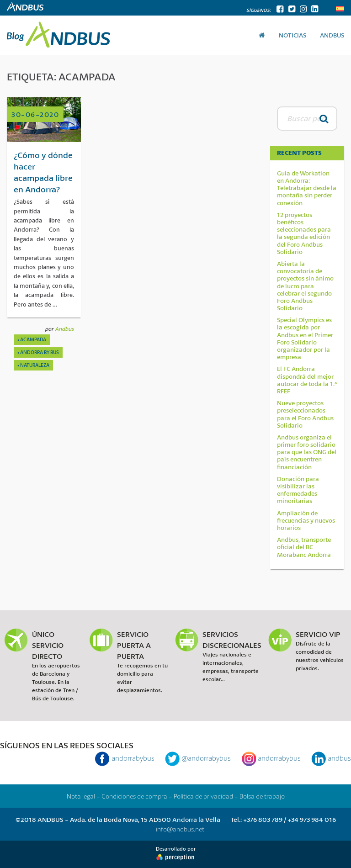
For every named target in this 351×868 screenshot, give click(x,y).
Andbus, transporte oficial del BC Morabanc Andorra (304, 547)
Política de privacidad (203, 796)
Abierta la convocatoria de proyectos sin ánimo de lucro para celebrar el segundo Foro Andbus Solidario (305, 286)
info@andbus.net (180, 829)
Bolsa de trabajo (262, 796)
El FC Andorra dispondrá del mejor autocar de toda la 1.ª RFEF (307, 380)
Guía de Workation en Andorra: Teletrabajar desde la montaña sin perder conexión (307, 188)
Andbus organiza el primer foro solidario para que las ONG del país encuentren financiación (307, 452)
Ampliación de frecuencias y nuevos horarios (306, 521)
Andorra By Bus (40, 352)
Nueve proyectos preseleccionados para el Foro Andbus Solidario (305, 414)
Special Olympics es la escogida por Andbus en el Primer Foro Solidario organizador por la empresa (305, 338)
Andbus (64, 329)
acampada (33, 339)
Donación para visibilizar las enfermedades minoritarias (298, 490)
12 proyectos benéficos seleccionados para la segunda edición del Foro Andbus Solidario (304, 233)
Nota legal (81, 796)
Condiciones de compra (134, 796)
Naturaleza (35, 365)
